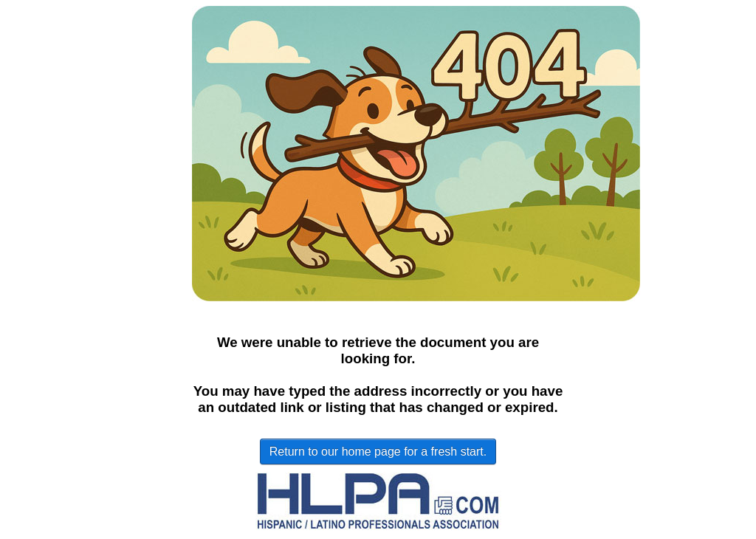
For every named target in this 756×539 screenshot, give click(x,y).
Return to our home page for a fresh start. (378, 452)
